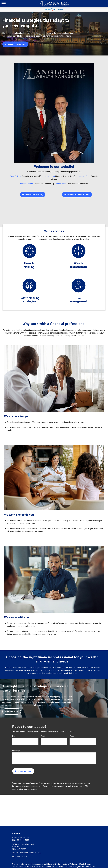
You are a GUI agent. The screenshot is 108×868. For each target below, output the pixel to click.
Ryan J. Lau (50, 176)
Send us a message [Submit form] (23, 771)
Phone (72, 736)
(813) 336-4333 (23, 840)
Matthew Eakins (27, 184)
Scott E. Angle (16, 176)
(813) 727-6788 (24, 838)
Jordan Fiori (84, 176)
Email (43, 736)
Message (16, 751)
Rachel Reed (61, 184)
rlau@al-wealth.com (20, 857)
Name (15, 736)
